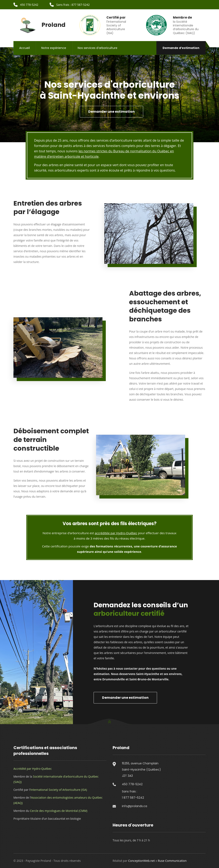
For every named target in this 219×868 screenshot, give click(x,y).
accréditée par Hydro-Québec (116, 533)
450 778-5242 (132, 784)
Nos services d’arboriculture (98, 48)
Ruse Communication (172, 861)
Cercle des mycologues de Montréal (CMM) (59, 811)
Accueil (24, 48)
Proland (39, 25)
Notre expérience (54, 48)
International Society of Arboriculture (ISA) (59, 790)
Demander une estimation (111, 112)
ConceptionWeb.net (141, 861)
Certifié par (116, 18)
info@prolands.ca (134, 806)
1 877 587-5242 (133, 798)
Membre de (182, 18)
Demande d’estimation (181, 48)
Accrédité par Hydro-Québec (33, 769)
